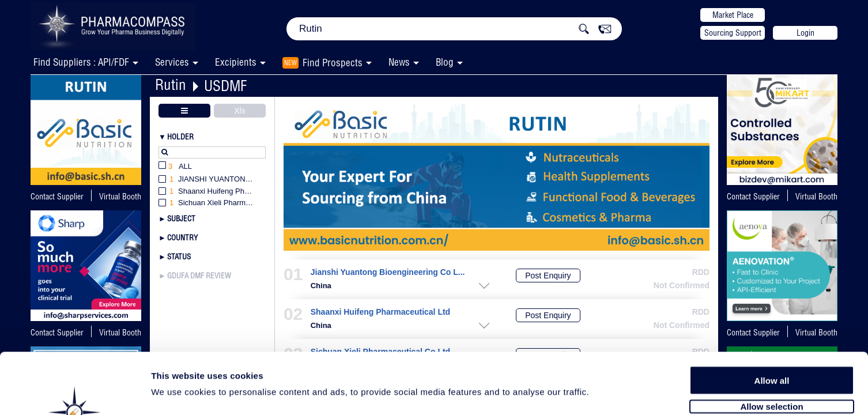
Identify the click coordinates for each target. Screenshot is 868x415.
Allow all (772, 318)
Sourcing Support (733, 33)
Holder (180, 137)
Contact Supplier (57, 197)
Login (805, 33)
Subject (181, 218)
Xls (239, 111)
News (399, 62)
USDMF (225, 86)
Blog (445, 62)
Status (179, 256)
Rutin (171, 84)
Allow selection (771, 344)
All (175, 167)
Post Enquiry (548, 276)
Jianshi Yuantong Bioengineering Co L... (388, 272)
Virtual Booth (120, 197)
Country (182, 237)
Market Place (733, 15)
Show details (605, 393)
